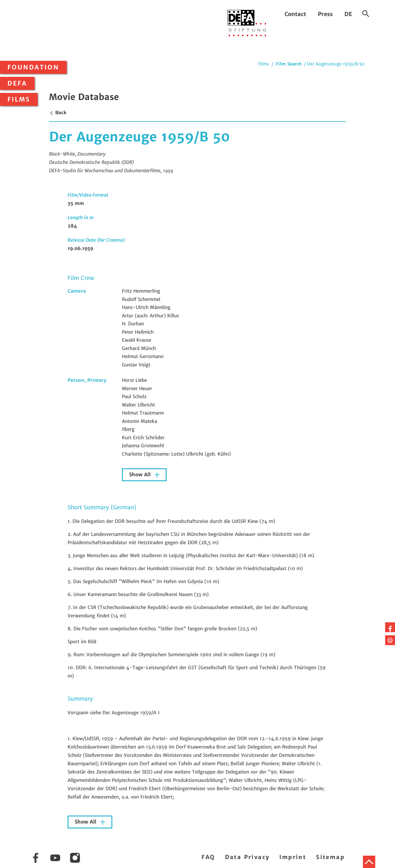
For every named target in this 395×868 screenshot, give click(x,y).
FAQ (208, 857)
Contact (295, 14)
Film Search (289, 64)
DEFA (17, 83)
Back (58, 113)
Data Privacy (247, 857)
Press (325, 14)
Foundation (33, 67)
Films (19, 99)
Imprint (293, 857)
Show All (141, 475)
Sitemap (330, 857)
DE (348, 14)
